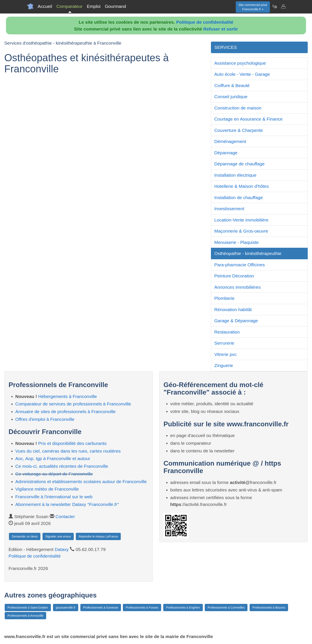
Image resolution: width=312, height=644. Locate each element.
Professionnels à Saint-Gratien (28, 608)
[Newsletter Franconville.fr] (275, 6)
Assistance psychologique (240, 63)
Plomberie (224, 298)
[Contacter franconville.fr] (283, 6)
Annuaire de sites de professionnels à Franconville (65, 412)
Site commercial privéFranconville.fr (253, 7)
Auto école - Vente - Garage (242, 74)
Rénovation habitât (233, 310)
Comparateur (70, 6)
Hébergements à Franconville (68, 396)
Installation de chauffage (239, 197)
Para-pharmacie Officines (240, 265)
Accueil (45, 6)
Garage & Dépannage (236, 321)
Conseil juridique (231, 97)
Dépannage (226, 153)
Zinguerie (224, 365)
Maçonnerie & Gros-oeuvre (241, 231)
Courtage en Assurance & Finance (249, 119)
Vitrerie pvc (226, 354)
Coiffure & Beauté (232, 85)
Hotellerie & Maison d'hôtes (242, 186)
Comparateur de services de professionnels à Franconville (73, 404)
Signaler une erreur (58, 536)
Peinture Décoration (234, 276)
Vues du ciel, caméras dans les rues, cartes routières (68, 451)
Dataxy (62, 549)
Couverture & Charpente (239, 130)
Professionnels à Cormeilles (226, 608)
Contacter (65, 517)
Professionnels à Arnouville (25, 616)
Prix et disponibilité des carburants (72, 443)
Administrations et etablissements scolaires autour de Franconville (81, 482)
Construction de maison (238, 108)
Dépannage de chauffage (240, 164)
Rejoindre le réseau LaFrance (98, 536)
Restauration (227, 332)
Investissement (229, 209)
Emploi (94, 6)
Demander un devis (25, 536)
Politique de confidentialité (205, 22)
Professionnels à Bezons (269, 608)
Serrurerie (224, 343)
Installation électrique (235, 175)
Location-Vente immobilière (241, 220)
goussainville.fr (66, 608)
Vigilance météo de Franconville (47, 489)
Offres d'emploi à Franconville (45, 419)
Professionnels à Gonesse (101, 608)
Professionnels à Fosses (142, 608)
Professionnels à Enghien (183, 608)
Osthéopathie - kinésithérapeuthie (248, 253)
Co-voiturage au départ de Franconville (54, 474)
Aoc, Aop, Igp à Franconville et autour (53, 458)
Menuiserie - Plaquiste (237, 242)
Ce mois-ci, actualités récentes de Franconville (62, 466)
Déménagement (230, 141)
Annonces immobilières (238, 287)
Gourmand (115, 6)
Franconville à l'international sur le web (54, 497)
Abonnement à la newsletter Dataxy (67, 504)
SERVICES (226, 47)
